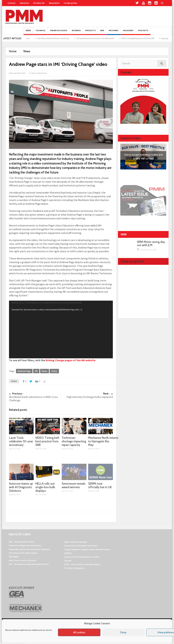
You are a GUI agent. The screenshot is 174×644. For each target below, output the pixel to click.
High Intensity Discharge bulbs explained (87, 395)
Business (76, 32)
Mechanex (114, 32)
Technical (40, 32)
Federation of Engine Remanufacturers (25, 545)
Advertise (24, 3)
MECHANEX (14, 557)
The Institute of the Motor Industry (23, 553)
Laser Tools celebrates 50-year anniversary (56, 38)
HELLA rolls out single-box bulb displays (45, 487)
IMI (36, 371)
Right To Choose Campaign (76, 542)
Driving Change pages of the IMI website (71, 360)
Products (90, 32)
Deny (123, 632)
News (28, 32)
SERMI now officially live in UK (100, 485)
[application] (61, 329)
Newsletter (54, 3)
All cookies (79, 632)
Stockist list (39, 3)
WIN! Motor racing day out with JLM (151, 244)
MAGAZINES (128, 32)
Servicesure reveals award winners (74, 485)
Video (54, 371)
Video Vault (42, 73)
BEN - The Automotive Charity (22, 542)
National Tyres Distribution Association (81, 546)
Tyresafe (68, 561)
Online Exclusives (59, 32)
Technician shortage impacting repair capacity (74, 441)
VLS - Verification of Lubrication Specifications (29, 564)
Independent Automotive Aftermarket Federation (29, 549)
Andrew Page (24, 371)
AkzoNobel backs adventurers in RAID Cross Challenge (35, 397)
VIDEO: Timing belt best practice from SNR (141, 38)
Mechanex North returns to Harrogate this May (103, 441)
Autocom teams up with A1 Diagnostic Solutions (21, 487)
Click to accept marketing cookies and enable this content (143, 157)
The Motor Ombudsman (74, 568)
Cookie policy (70, 3)
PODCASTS (143, 32)
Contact (12, 3)
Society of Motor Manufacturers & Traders (82, 557)
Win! (102, 32)
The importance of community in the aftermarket (99, 38)
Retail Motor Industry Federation (23, 560)
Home (13, 51)
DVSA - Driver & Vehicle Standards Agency (82, 564)
